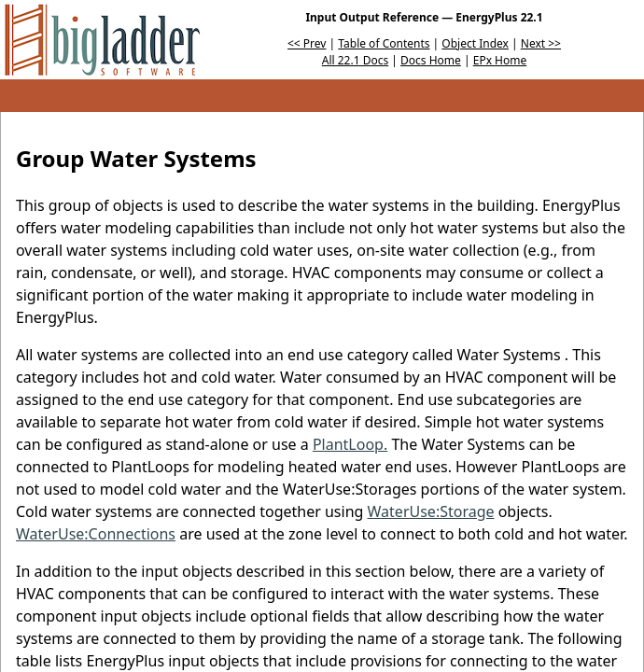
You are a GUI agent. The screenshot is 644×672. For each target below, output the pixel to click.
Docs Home (431, 60)
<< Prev (307, 43)
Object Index (475, 43)
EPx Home (500, 60)
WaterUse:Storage (431, 511)
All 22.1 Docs (355, 60)
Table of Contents (384, 43)
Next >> (541, 43)
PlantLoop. (350, 444)
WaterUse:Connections (96, 534)
